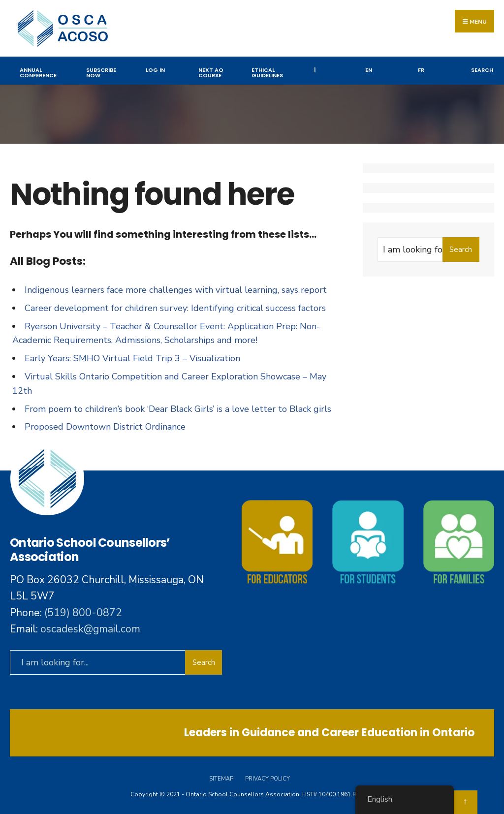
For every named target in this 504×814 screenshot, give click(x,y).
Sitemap (221, 779)
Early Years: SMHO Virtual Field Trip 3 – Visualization (132, 358)
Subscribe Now (101, 73)
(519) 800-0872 (83, 613)
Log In (155, 70)
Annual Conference (38, 73)
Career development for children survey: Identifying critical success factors (175, 308)
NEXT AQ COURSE (211, 73)
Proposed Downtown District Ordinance (105, 427)
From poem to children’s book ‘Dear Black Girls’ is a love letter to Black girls (178, 409)
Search (482, 70)
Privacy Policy (268, 779)
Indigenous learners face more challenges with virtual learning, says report (176, 290)
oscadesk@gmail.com (90, 629)
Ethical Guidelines (267, 73)
